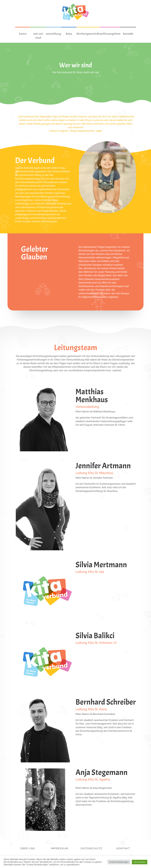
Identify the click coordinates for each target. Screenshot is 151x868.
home (23, 34)
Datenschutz (91, 848)
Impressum (60, 848)
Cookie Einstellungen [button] (119, 862)
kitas (69, 34)
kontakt (128, 34)
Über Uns (28, 848)
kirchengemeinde (88, 34)
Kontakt (123, 848)
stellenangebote (110, 34)
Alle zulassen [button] (140, 862)
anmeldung (53, 34)
